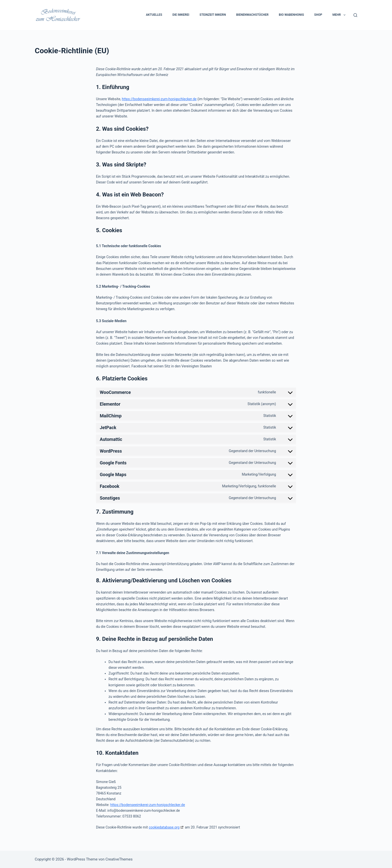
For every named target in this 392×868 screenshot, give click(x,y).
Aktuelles (154, 15)
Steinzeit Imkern (213, 15)
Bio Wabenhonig (291, 15)
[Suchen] (355, 15)
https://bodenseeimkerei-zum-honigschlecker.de (159, 99)
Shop (318, 15)
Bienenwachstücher (252, 15)
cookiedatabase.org (164, 827)
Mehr (340, 15)
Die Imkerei (181, 15)
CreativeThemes (119, 859)
